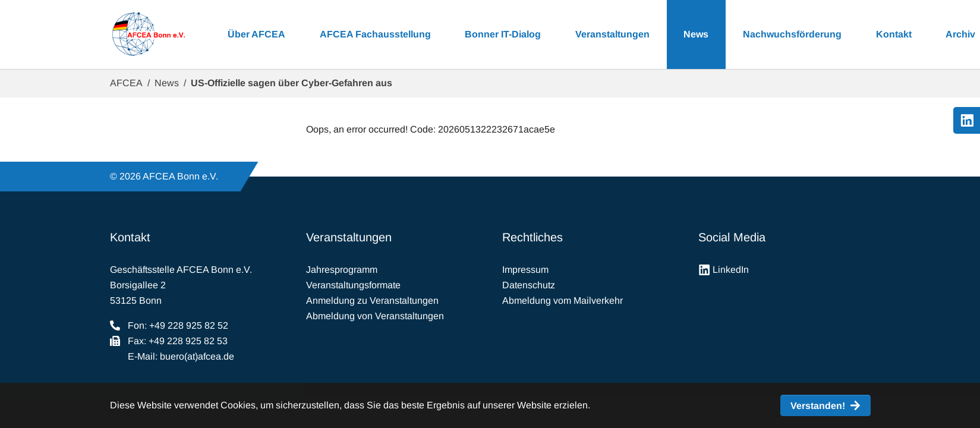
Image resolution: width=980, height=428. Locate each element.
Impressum (525, 270)
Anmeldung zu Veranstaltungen (372, 300)
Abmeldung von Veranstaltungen (375, 316)
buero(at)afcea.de (197, 356)
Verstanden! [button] (818, 406)
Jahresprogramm (342, 270)
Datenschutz (529, 285)
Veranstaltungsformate (353, 285)
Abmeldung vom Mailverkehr (563, 300)
